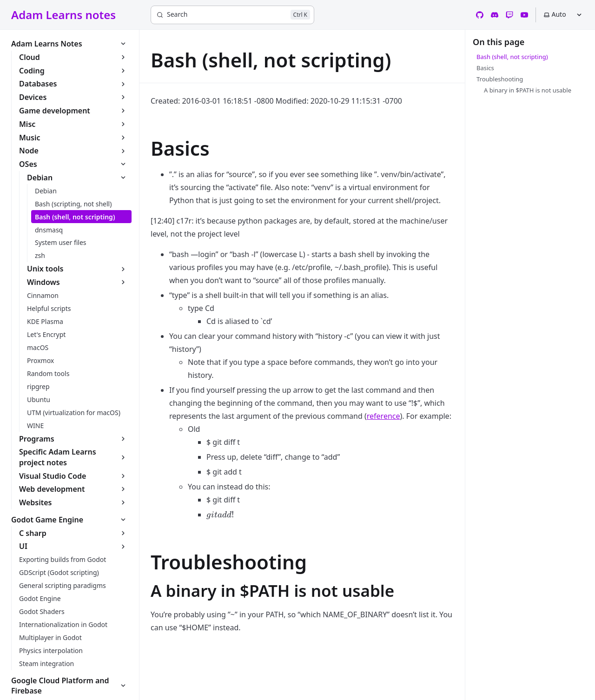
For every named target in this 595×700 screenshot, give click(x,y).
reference (383, 416)
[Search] (232, 15)
